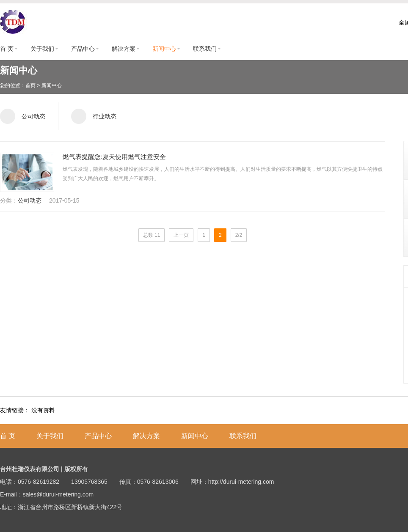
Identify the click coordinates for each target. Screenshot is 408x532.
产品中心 (83, 49)
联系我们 (205, 49)
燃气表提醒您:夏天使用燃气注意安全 (114, 157)
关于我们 (42, 49)
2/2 (239, 235)
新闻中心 (164, 49)
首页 (30, 85)
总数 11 (152, 235)
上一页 (181, 235)
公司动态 (30, 200)
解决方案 (124, 49)
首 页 (7, 49)
